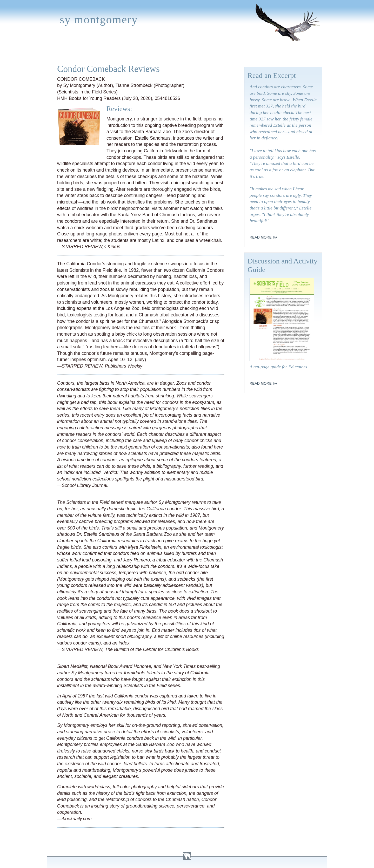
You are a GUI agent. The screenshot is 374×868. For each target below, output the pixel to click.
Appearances (107, 53)
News (136, 53)
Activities (180, 53)
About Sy (209, 53)
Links (233, 53)
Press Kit (256, 53)
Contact (284, 53)
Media (155, 53)
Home (56, 53)
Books (76, 53)
